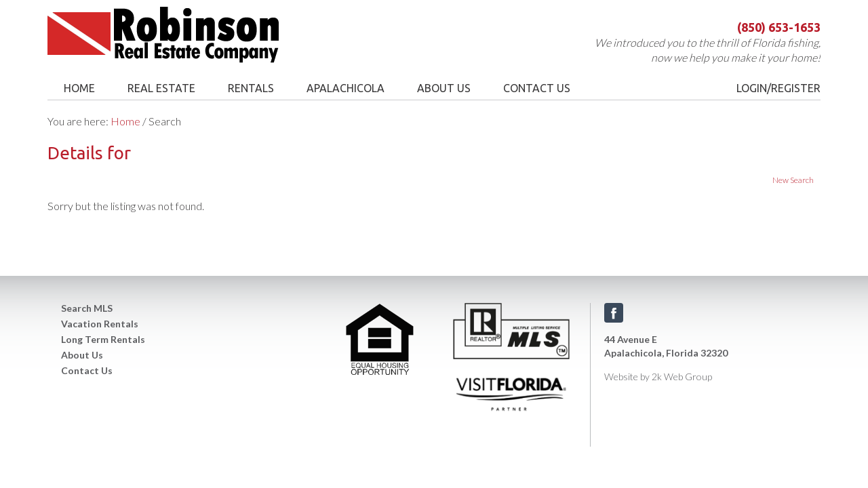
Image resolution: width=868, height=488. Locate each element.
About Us (82, 355)
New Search (793, 180)
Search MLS (87, 308)
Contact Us (87, 370)
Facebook (614, 313)
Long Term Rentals (103, 339)
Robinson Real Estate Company (192, 35)
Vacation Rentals (100, 324)
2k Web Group (682, 377)
